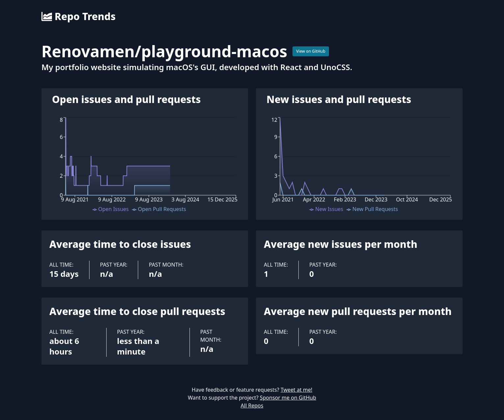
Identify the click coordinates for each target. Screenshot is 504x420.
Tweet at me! (296, 390)
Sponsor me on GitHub (288, 398)
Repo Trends (78, 16)
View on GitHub (311, 51)
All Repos (252, 406)
